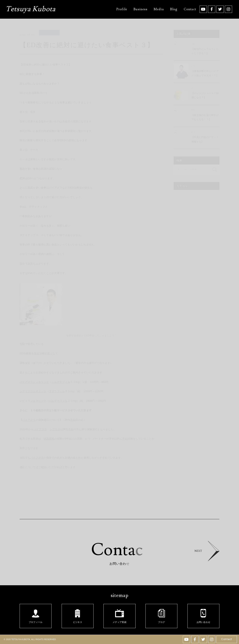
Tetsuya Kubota (31, 10)
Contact (227, 639)
